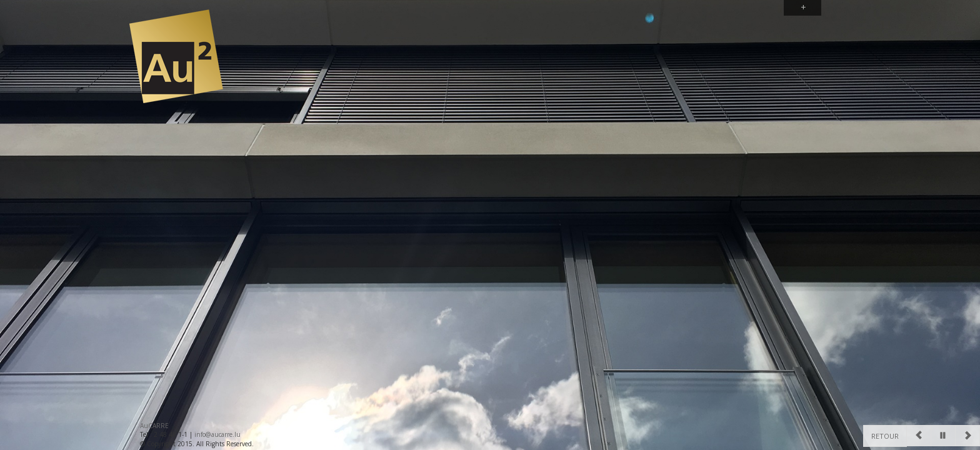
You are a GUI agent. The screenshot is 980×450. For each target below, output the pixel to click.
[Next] (967, 436)
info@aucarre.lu (217, 434)
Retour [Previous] (885, 436)
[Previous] (919, 436)
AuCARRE (154, 426)
